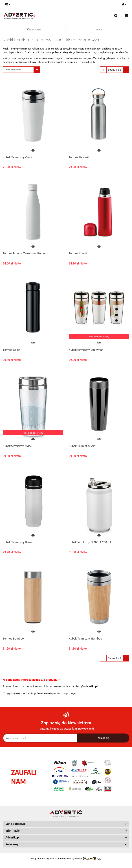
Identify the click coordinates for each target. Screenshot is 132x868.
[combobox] (21, 70)
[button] (66, 824)
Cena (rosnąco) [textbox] (13, 70)
